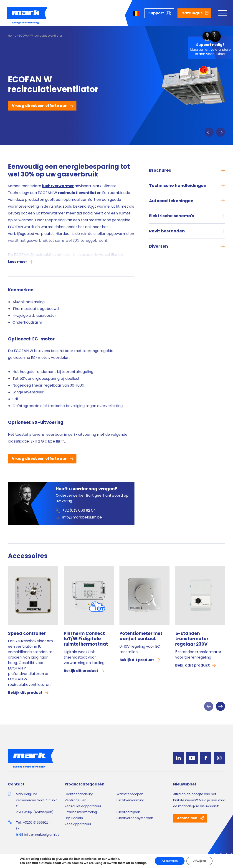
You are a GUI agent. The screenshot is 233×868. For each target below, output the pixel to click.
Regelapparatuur (78, 824)
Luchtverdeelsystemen (135, 818)
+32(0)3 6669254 (37, 823)
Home (12, 36)
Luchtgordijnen (128, 812)
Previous (209, 132)
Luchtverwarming (130, 800)
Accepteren (170, 861)
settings (140, 863)
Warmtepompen (130, 794)
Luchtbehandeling (79, 794)
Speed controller (27, 634)
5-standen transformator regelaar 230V (192, 639)
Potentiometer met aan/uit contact (141, 636)
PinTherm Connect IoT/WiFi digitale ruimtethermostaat (86, 639)
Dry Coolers (74, 818)
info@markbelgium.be (42, 835)
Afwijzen (200, 861)
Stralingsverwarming (81, 812)
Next (220, 132)
